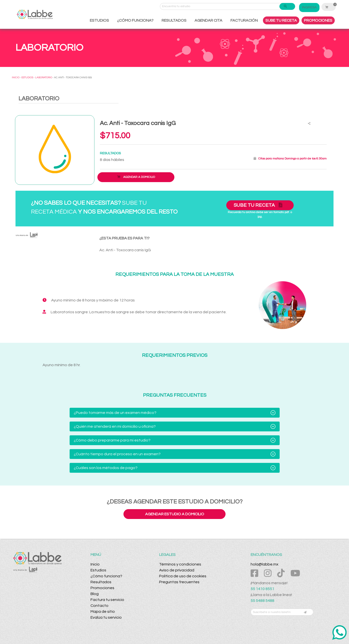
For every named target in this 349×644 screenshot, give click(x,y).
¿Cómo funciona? (106, 576)
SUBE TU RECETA (281, 20)
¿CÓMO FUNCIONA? (135, 20)
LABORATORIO (44, 78)
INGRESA (312, 7)
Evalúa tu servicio (106, 617)
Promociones (102, 588)
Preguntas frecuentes (179, 582)
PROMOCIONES (318, 20)
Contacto (99, 606)
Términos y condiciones (180, 564)
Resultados (101, 582)
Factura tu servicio (107, 600)
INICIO (16, 78)
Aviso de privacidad (177, 570)
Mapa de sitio (103, 612)
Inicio (95, 564)
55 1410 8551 (262, 589)
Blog (95, 594)
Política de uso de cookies (183, 576)
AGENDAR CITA (208, 20)
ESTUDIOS (99, 20)
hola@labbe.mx (265, 564)
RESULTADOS (174, 20)
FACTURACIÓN (244, 20)
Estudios (98, 570)
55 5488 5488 (262, 601)
